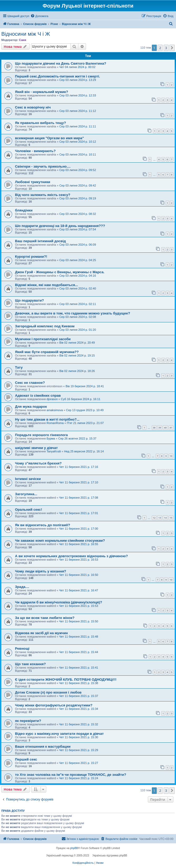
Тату (19, 367)
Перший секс (26, 759)
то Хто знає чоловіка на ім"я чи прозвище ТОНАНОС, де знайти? (71, 775)
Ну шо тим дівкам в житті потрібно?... (47, 419)
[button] (172, 48)
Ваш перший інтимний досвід (40, 241)
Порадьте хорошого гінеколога (41, 435)
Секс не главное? (30, 383)
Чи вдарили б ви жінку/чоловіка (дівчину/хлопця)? (59, 602)
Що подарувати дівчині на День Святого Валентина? (61, 63)
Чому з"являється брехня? (38, 463)
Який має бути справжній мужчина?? (47, 352)
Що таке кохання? (30, 664)
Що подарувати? (29, 300)
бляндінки (24, 210)
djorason (52, 399)
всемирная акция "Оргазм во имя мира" (49, 138)
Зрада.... (22, 587)
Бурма (51, 438)
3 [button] (166, 48)
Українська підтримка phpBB (110, 856)
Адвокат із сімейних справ (38, 396)
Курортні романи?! (31, 257)
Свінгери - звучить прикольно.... (43, 166)
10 (171, 456)
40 (165, 428)
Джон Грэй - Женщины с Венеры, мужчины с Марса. (60, 272)
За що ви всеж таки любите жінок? (45, 618)
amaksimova (55, 410)
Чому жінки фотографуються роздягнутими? (54, 705)
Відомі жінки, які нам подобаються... (46, 285)
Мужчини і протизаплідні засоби (43, 339)
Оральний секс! (29, 510)
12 (154, 518)
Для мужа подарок (31, 407)
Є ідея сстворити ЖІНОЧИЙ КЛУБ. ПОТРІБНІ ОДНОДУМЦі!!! (66, 680)
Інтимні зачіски (28, 479)
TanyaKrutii (54, 451)
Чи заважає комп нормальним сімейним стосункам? (60, 541)
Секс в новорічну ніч (33, 107)
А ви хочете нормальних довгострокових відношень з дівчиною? (71, 556)
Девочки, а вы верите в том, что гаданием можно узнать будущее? (72, 313)
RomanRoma (55, 423)
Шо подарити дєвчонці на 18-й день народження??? (60, 226)
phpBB (74, 848)
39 (160, 428)
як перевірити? (28, 721)
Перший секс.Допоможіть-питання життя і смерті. (57, 76)
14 (165, 518)
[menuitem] (39, 16)
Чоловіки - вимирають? (35, 151)
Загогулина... (26, 494)
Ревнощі (22, 649)
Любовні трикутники (33, 182)
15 (171, 518)
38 (154, 428)
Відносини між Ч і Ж (26, 34)
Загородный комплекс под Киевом (45, 326)
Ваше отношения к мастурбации (43, 746)
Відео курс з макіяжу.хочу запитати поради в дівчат (59, 734)
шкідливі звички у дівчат (36, 448)
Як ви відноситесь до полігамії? (43, 525)
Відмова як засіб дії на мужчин (41, 633)
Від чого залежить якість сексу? (43, 195)
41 (171, 428)
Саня (22, 40)
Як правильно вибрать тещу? (41, 123)
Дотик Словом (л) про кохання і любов (48, 692)
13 (160, 518)
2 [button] (160, 48)
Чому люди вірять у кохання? (41, 571)
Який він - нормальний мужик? (42, 92)
